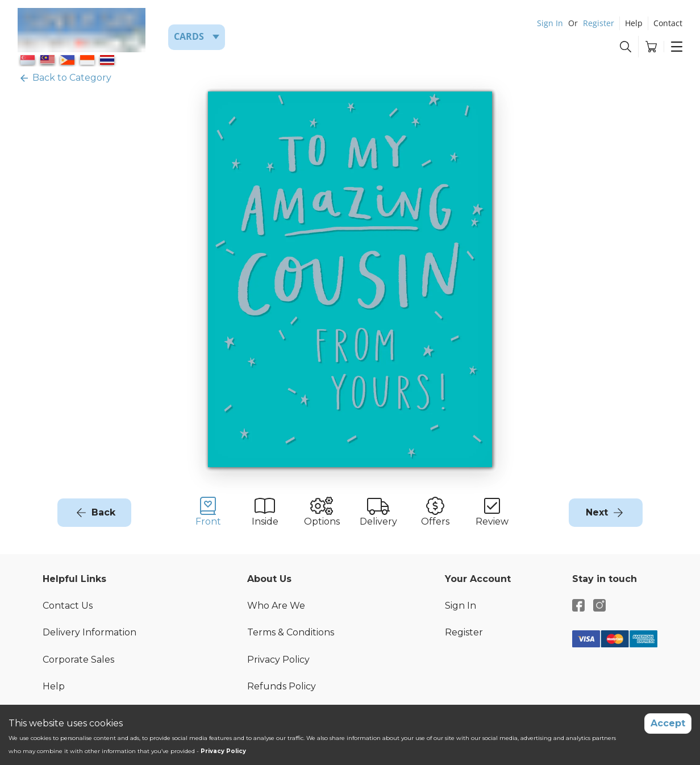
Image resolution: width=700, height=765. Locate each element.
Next (597, 512)
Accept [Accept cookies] (668, 723)
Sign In (550, 23)
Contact (668, 23)
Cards (189, 36)
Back (103, 512)
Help (634, 23)
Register (599, 23)
